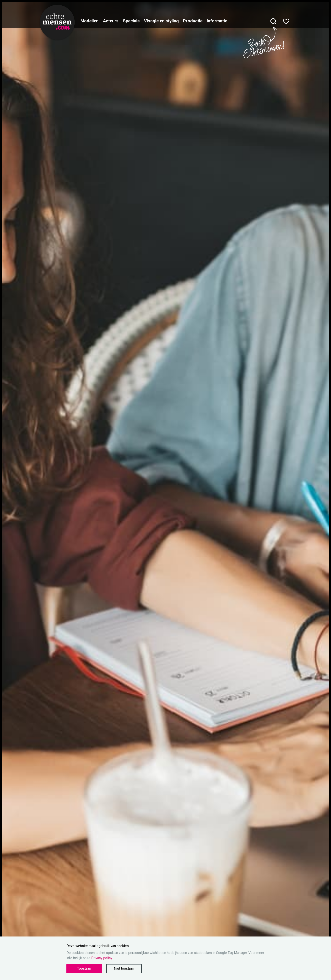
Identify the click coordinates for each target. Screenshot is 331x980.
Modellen (89, 21)
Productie (193, 21)
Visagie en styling (161, 21)
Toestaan (84, 968)
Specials (131, 21)
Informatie (217, 21)
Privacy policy (102, 958)
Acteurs (111, 21)
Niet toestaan (124, 968)
